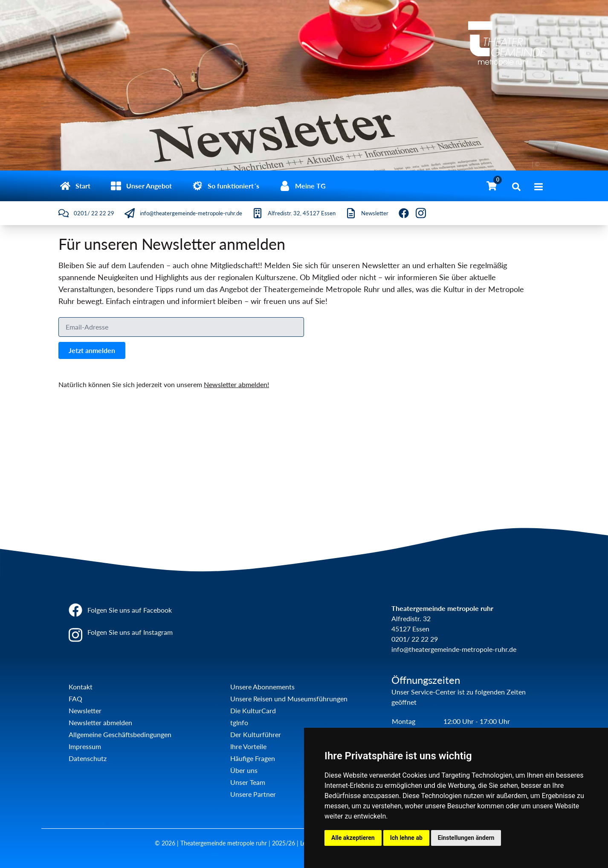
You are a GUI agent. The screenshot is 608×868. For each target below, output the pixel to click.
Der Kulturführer (256, 734)
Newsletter (85, 710)
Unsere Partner (253, 794)
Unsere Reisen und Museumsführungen (289, 699)
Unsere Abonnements (262, 687)
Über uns (244, 770)
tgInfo (239, 722)
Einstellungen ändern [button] (466, 838)
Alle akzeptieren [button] (353, 838)
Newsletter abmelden (100, 722)
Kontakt (81, 687)
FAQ (75, 699)
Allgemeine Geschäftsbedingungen (120, 734)
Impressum (85, 746)
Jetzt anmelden (92, 350)
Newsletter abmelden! (236, 384)
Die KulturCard (253, 710)
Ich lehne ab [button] (406, 838)
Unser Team (248, 782)
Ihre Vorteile (248, 746)
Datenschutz (88, 758)
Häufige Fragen (253, 758)
